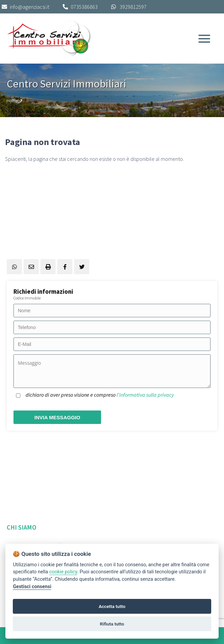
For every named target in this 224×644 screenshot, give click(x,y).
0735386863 (84, 7)
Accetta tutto (112, 606)
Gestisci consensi (32, 587)
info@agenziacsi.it (25, 7)
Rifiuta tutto (112, 624)
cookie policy (63, 572)
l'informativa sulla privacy (145, 395)
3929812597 (133, 7)
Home (13, 101)
